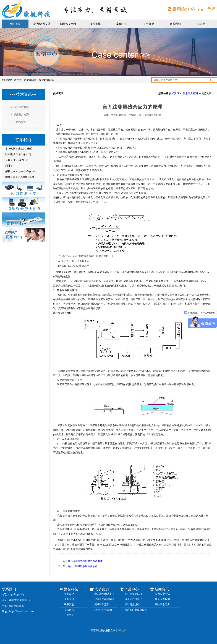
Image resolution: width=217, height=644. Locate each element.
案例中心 (122, 24)
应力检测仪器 (42, 24)
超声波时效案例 (103, 610)
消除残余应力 (162, 604)
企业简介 (69, 594)
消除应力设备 (69, 24)
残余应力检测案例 (104, 599)
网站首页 (15, 24)
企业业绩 (69, 599)
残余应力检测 (190, 93)
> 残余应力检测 (20, 114)
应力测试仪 (30, 80)
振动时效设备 (47, 80)
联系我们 (175, 24)
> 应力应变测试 (20, 107)
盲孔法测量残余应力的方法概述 (85, 561)
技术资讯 (95, 24)
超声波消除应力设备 (136, 610)
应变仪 (18, 80)
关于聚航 (149, 24)
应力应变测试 (162, 594)
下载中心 (202, 24)
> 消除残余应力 (20, 122)
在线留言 (69, 610)
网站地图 (121, 630)
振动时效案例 (102, 604)
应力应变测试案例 (104, 594)
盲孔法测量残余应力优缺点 (83, 566)
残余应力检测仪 (133, 599)
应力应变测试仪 (133, 594)
